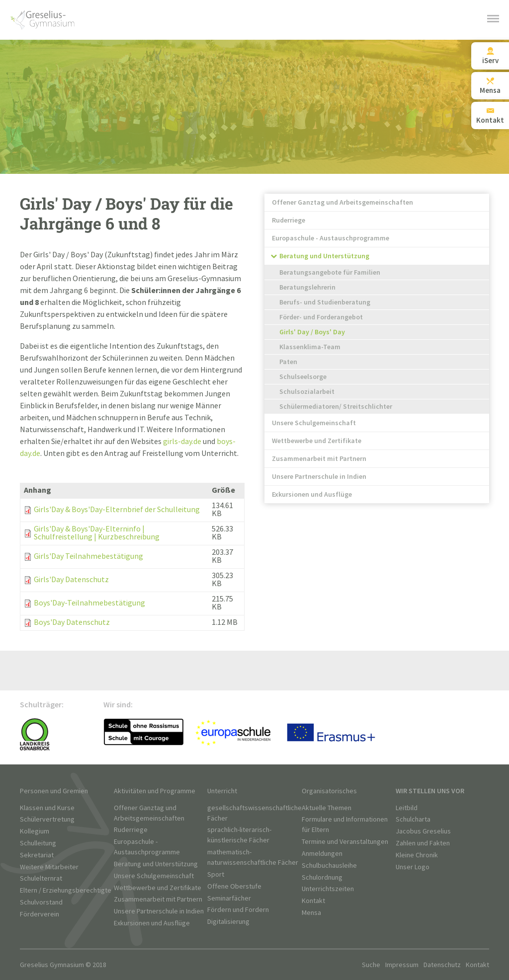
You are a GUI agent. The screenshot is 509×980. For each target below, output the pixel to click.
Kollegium (35, 831)
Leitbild (407, 808)
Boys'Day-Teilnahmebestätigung (89, 603)
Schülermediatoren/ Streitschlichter (336, 407)
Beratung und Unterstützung (324, 256)
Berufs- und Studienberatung (325, 302)
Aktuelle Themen (327, 808)
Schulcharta (413, 819)
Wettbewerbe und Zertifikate (317, 441)
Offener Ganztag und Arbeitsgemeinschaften (342, 202)
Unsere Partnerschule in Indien (319, 477)
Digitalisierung (228, 922)
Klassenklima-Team (310, 347)
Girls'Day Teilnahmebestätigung (88, 557)
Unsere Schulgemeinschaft (314, 423)
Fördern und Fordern (238, 910)
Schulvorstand (41, 902)
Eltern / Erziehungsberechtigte (66, 890)
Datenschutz (442, 965)
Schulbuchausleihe (329, 866)
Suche (371, 965)
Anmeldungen (322, 854)
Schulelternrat (41, 878)
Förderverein (40, 914)
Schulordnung (322, 877)
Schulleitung (38, 843)
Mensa (311, 913)
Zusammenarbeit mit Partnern (319, 459)
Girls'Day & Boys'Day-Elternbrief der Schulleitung (117, 510)
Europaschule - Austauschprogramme (331, 238)
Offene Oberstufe (234, 886)
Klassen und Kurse (47, 808)
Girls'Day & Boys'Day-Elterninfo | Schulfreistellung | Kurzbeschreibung (97, 533)
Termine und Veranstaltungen (345, 842)
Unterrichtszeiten (328, 889)
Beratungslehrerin (307, 287)
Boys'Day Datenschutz (72, 623)
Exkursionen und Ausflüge (312, 494)
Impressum (402, 965)
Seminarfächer (229, 898)
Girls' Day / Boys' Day (312, 332)
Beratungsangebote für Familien (330, 272)
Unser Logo (413, 867)
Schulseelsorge (303, 377)
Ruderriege (289, 220)
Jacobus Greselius (423, 831)
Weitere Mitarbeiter (49, 867)
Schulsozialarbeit (307, 392)
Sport (216, 874)
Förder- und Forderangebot (321, 317)
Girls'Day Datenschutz (71, 580)
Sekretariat (37, 855)
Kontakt (313, 901)
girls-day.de (182, 442)
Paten (288, 362)
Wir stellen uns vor (430, 791)
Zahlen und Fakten (423, 843)
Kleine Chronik (417, 855)
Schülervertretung (47, 819)
